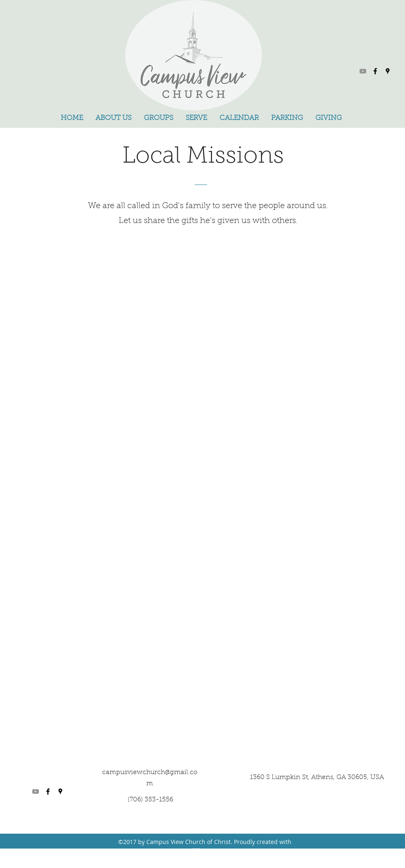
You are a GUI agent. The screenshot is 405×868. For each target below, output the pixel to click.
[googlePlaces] (388, 71)
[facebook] (375, 71)
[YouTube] (363, 71)
